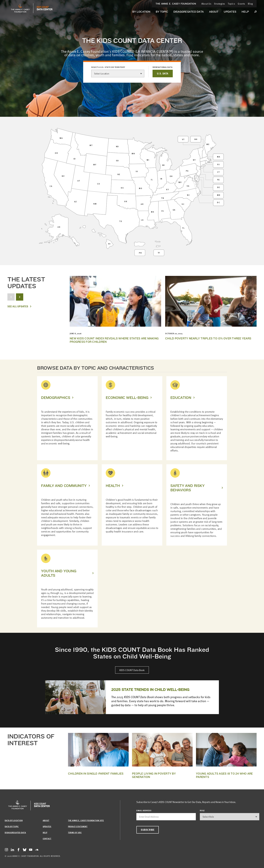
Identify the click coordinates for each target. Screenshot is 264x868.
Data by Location (14, 820)
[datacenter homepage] (45, 8)
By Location (141, 12)
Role (202, 810)
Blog (250, 4)
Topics (231, 4)
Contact (47, 839)
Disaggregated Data (189, 12)
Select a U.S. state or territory (108, 67)
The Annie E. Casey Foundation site (86, 820)
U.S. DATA (163, 73)
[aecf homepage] (20, 8)
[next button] (20, 297)
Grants (241, 4)
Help (245, 12)
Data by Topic (12, 826)
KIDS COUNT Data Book (132, 670)
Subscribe (148, 830)
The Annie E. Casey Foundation (176, 4)
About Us (206, 4)
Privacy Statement (78, 826)
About (214, 12)
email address (144, 810)
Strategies (220, 4)
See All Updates (18, 306)
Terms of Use (75, 832)
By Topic (162, 12)
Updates (230, 12)
